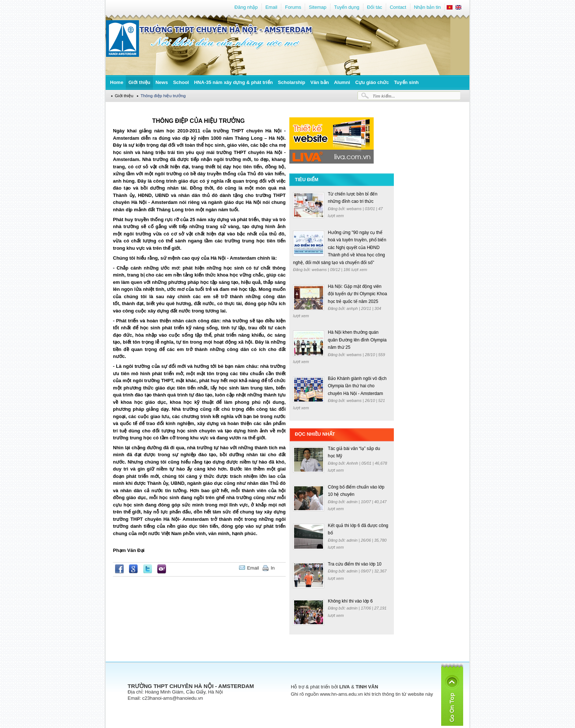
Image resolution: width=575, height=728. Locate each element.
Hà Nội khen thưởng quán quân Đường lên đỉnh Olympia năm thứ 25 (357, 340)
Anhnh (353, 463)
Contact (398, 7)
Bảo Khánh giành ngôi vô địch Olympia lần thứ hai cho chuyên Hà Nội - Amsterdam (357, 386)
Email (272, 7)
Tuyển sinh (406, 82)
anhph (353, 308)
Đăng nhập (246, 7)
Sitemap (318, 7)
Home (117, 82)
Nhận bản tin (427, 7)
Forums (293, 7)
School (181, 82)
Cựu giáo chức (372, 82)
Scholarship (292, 82)
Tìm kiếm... (384, 96)
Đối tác (375, 7)
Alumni (342, 82)
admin (353, 502)
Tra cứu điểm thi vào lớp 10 (355, 564)
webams (355, 209)
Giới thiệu (139, 82)
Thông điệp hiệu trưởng (163, 96)
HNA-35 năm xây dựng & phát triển (233, 82)
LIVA (345, 687)
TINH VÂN (367, 687)
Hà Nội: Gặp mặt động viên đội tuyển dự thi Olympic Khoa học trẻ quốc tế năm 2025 (357, 294)
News (162, 82)
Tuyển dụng (347, 7)
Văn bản (319, 82)
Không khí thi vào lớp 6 (350, 601)
